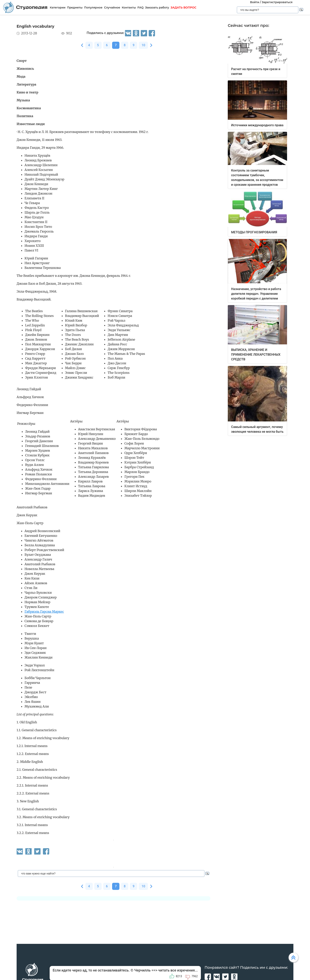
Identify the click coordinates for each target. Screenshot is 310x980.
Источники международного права (257, 125)
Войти (255, 2)
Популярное (93, 8)
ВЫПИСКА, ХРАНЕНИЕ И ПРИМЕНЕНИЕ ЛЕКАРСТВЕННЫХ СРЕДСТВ (256, 355)
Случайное (112, 8)
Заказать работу (157, 8)
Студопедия (25, 7)
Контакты (129, 8)
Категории (58, 8)
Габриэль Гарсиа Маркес (44, 612)
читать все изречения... (178, 970)
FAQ (140, 8)
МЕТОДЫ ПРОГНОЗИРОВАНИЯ (254, 232)
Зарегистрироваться (277, 2)
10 (143, 45)
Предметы (75, 8)
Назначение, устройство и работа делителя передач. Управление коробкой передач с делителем (256, 294)
